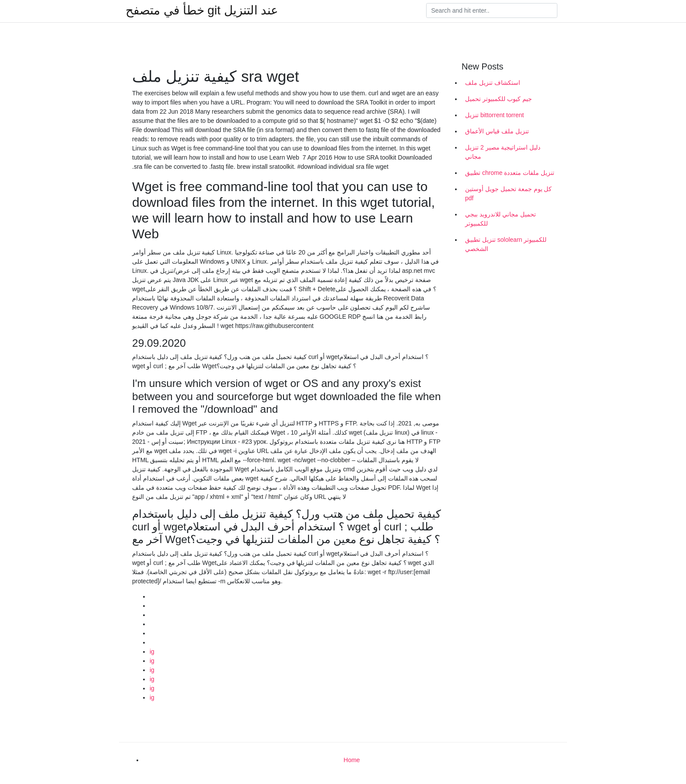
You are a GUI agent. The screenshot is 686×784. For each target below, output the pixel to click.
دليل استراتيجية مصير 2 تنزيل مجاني (503, 152)
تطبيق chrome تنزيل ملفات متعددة (510, 173)
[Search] (492, 10)
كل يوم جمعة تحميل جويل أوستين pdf (508, 193)
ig (152, 652)
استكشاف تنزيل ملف (493, 83)
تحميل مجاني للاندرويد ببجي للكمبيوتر (500, 219)
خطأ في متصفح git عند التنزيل (202, 10)
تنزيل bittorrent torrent (495, 115)
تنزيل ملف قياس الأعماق (497, 131)
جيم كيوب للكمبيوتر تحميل (499, 99)
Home (352, 760)
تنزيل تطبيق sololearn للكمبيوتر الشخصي (506, 244)
